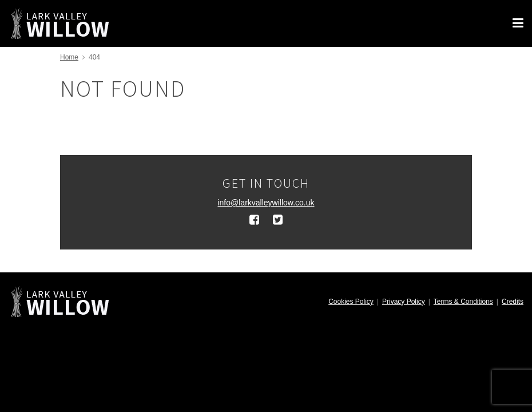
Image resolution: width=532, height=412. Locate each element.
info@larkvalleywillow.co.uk (266, 203)
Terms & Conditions (463, 302)
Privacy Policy (404, 302)
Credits (513, 302)
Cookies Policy (351, 302)
